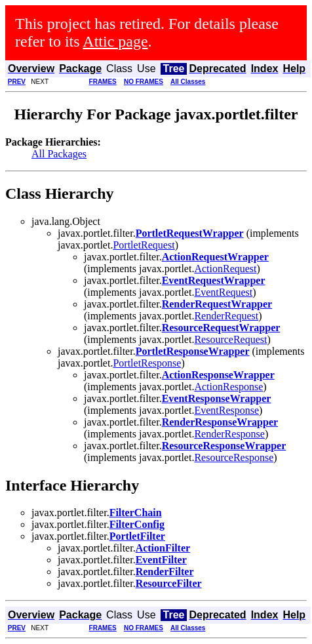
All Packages (59, 154)
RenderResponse (229, 434)
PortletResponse (147, 363)
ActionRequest (225, 269)
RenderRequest (226, 316)
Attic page (115, 41)
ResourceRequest (230, 339)
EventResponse (226, 410)
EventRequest (223, 292)
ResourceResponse (234, 457)
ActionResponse (228, 387)
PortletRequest (144, 245)
